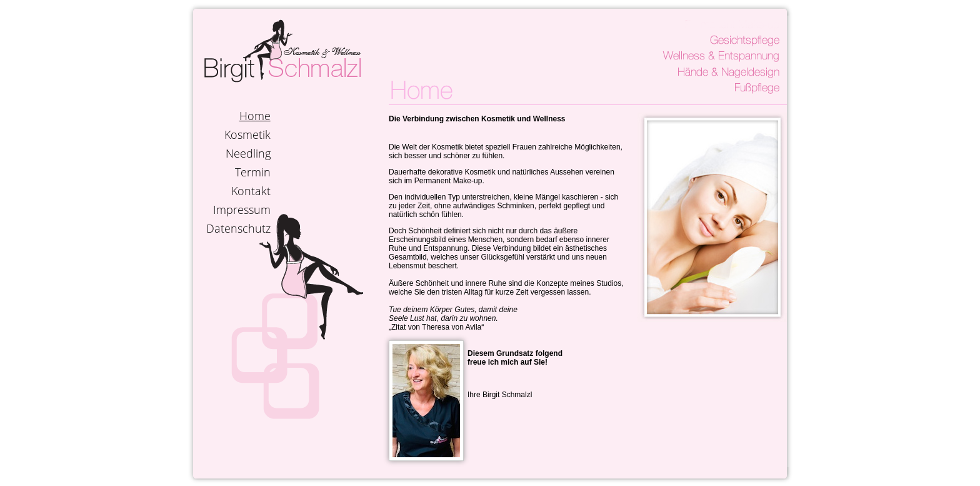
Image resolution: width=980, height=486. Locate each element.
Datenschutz (238, 228)
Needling (248, 153)
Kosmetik (247, 134)
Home (255, 116)
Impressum (242, 210)
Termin (253, 172)
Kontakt (251, 191)
